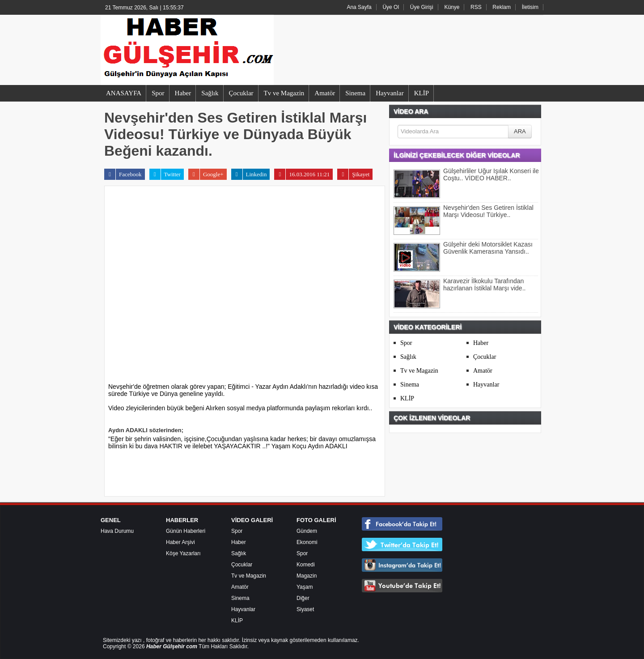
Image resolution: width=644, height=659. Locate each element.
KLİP (422, 93)
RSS (476, 7)
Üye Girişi (422, 7)
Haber (183, 93)
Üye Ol (391, 7)
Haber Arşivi (180, 542)
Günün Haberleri (186, 531)
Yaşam (305, 587)
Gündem (307, 531)
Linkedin (249, 174)
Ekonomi (307, 542)
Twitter (165, 174)
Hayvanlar (390, 93)
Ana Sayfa (359, 7)
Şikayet (353, 174)
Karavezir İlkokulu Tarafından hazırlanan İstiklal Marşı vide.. (484, 285)
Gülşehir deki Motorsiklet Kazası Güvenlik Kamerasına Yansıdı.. (488, 248)
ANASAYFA (124, 93)
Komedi (306, 565)
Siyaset (305, 609)
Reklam (502, 7)
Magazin (307, 576)
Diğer (303, 598)
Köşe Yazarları (183, 553)
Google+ (206, 174)
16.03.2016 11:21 (302, 174)
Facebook (123, 174)
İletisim (530, 7)
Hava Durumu (117, 531)
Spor (158, 93)
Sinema (355, 93)
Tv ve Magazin (284, 93)
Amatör (325, 93)
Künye (452, 7)
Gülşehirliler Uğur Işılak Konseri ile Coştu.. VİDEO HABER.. (491, 174)
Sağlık (210, 93)
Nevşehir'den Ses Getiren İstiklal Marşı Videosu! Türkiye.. (488, 211)
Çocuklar (241, 93)
